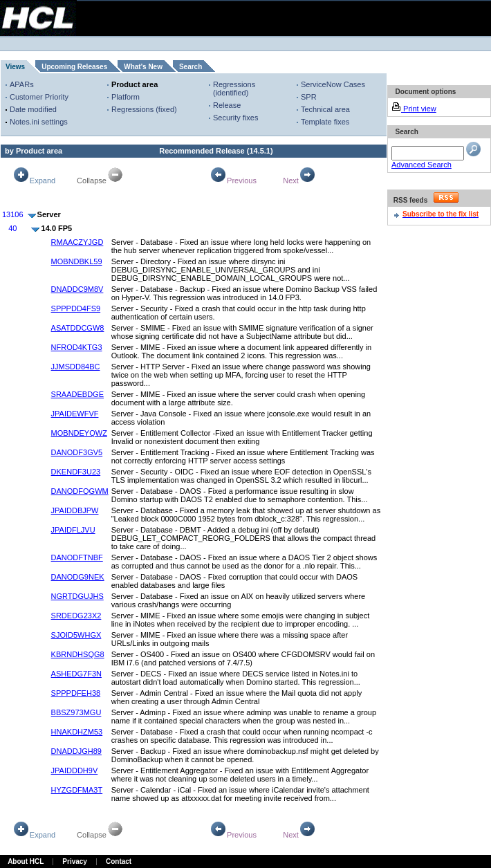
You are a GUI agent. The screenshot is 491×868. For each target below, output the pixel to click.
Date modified (33, 109)
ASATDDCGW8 (78, 328)
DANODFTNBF (77, 557)
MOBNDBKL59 (77, 261)
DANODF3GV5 (77, 452)
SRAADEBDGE (77, 394)
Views (15, 67)
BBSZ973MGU (76, 712)
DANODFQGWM (80, 491)
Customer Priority (39, 97)
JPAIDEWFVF (75, 414)
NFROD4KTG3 (77, 347)
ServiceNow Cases (333, 84)
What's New (143, 67)
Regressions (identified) (234, 89)
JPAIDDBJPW (75, 510)
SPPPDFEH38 (76, 693)
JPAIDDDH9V (75, 770)
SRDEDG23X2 (76, 616)
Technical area (325, 109)
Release (227, 105)
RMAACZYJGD (77, 242)
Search (191, 67)
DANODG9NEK (78, 577)
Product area (135, 84)
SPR (309, 97)
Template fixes (325, 122)
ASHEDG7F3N (76, 674)
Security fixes (235, 118)
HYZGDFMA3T (77, 790)
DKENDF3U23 (76, 472)
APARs (22, 84)
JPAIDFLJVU (73, 530)
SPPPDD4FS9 (76, 308)
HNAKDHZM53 (77, 732)
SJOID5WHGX (76, 635)
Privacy (75, 861)
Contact (119, 861)
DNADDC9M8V (77, 289)
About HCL (26, 861)
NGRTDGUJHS (77, 596)
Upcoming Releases (74, 67)
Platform (126, 97)
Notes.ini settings (39, 122)
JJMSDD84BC (76, 367)
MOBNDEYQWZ (79, 433)
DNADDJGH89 (76, 751)
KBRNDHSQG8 (78, 654)
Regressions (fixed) (144, 109)
